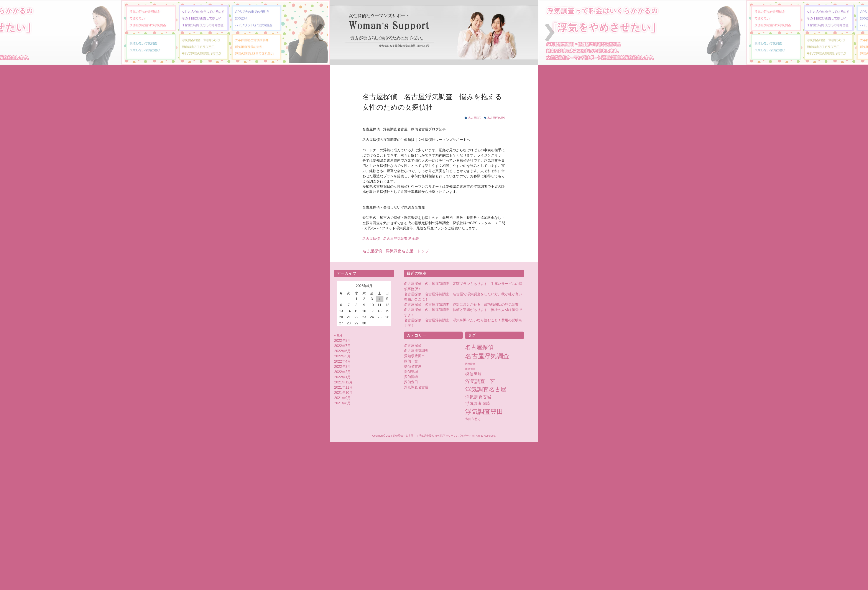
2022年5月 (343, 356)
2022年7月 (343, 346)
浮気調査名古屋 (416, 387)
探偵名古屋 (413, 366)
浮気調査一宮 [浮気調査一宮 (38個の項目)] (480, 381)
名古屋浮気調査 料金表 (391, 239)
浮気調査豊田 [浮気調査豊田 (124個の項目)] (484, 412)
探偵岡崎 (413, 377)
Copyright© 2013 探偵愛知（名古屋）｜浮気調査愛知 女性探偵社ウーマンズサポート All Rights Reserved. (434, 436)
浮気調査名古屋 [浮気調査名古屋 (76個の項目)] (486, 389)
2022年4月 (343, 361)
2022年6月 (343, 351)
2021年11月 (343, 387)
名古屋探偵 (475, 118)
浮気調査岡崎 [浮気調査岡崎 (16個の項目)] (478, 403)
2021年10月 (343, 393)
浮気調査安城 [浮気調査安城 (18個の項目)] (478, 397)
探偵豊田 (414, 382)
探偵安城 (411, 372)
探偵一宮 (411, 361)
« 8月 (338, 335)
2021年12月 (343, 382)
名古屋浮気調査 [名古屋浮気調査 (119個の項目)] (487, 356)
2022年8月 (343, 341)
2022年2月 (343, 372)
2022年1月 (343, 377)
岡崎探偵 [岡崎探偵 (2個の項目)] (470, 364)
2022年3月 (343, 367)
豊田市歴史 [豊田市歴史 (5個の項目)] (473, 419)
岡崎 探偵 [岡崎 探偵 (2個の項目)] (470, 369)
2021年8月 (343, 403)
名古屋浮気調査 (496, 118)
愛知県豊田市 (414, 356)
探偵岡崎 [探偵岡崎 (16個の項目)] (473, 374)
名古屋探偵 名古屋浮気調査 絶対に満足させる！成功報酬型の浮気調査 (461, 305)
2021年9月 (343, 398)
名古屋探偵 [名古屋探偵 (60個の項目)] (479, 347)
